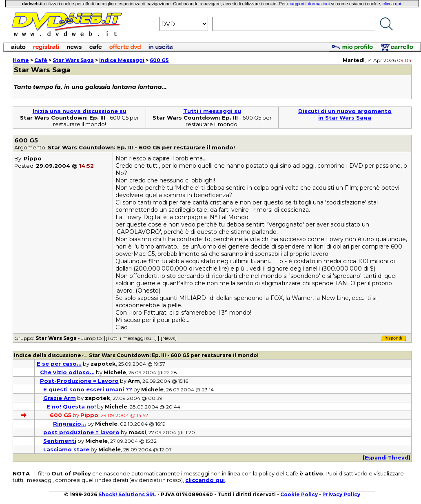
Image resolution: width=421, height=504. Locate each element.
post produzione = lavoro (81, 432)
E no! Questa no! (71, 406)
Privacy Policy (341, 494)
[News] (169, 338)
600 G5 (159, 60)
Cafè (41, 60)
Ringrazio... (70, 424)
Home (21, 60)
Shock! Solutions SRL (127, 494)
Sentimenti (60, 441)
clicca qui (392, 4)
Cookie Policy (299, 494)
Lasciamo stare (66, 449)
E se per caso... (59, 364)
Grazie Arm (60, 398)
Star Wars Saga (73, 60)
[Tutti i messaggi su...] (131, 338)
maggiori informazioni (309, 4)
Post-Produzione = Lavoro (79, 381)
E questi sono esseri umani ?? (88, 389)
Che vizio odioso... (67, 372)
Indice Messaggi (122, 60)
